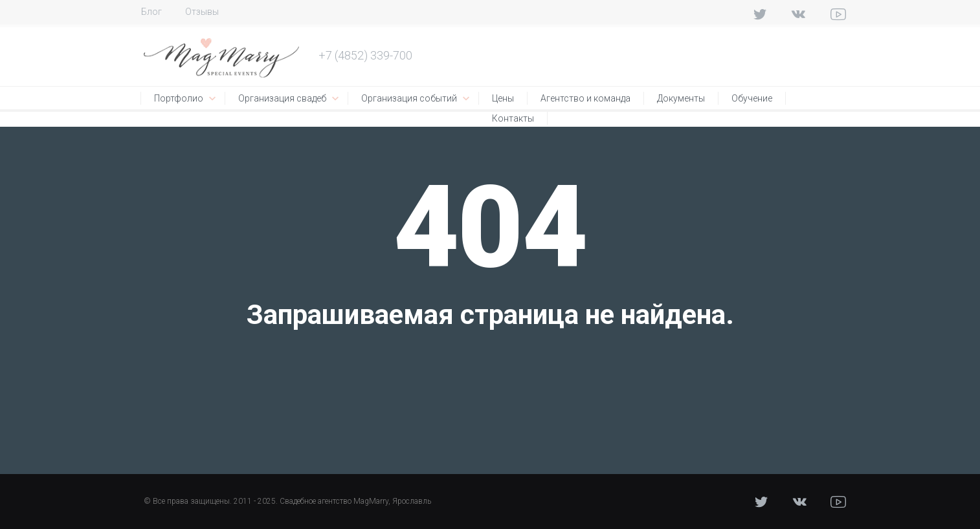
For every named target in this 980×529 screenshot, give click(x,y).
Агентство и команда (585, 98)
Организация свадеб (282, 98)
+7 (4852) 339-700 (365, 55)
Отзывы (202, 12)
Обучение (752, 98)
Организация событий (409, 98)
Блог (151, 12)
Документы (681, 98)
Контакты (513, 118)
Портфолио (179, 98)
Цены (503, 98)
